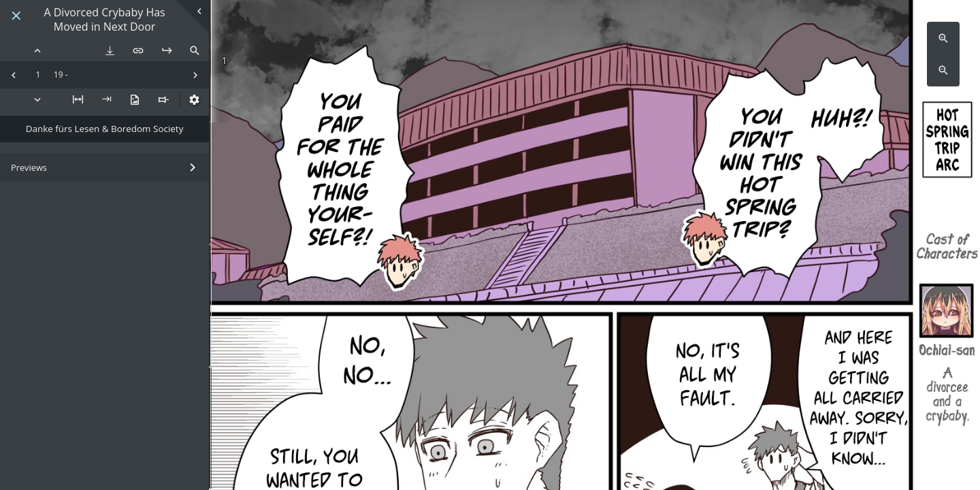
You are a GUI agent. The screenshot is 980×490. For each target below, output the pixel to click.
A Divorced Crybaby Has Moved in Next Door (104, 20)
